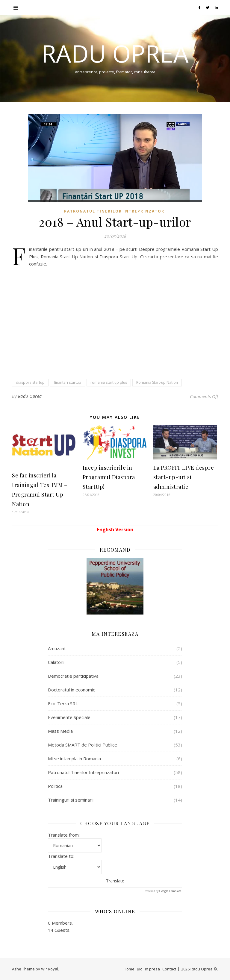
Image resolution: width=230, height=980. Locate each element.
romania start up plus (109, 382)
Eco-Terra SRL (63, 703)
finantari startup (68, 382)
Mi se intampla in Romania (74, 758)
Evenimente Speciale (69, 717)
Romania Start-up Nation (157, 382)
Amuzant (57, 648)
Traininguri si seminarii (71, 800)
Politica (55, 786)
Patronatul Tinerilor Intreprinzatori (115, 211)
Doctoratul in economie (72, 690)
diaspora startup (30, 382)
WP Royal (50, 969)
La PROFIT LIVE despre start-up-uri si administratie (184, 477)
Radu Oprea (115, 53)
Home (129, 969)
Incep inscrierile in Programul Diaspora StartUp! (109, 477)
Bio (140, 969)
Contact (169, 969)
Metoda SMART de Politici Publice (83, 745)
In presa (152, 969)
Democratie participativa (73, 676)
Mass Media (60, 731)
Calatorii (56, 662)
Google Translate (170, 891)
